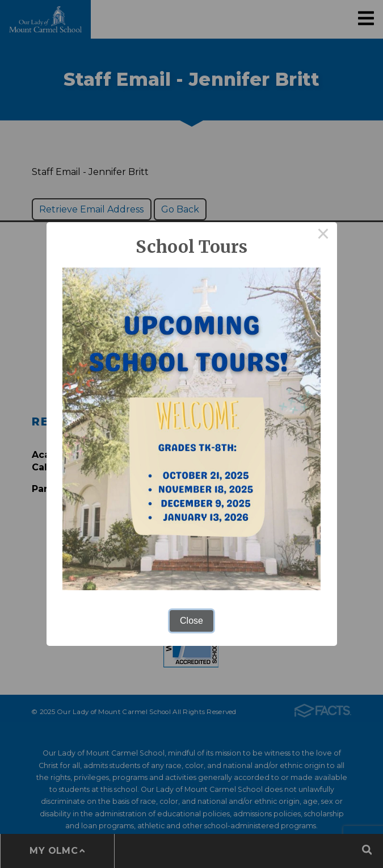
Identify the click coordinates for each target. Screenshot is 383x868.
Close (191, 621)
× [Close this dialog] (323, 236)
